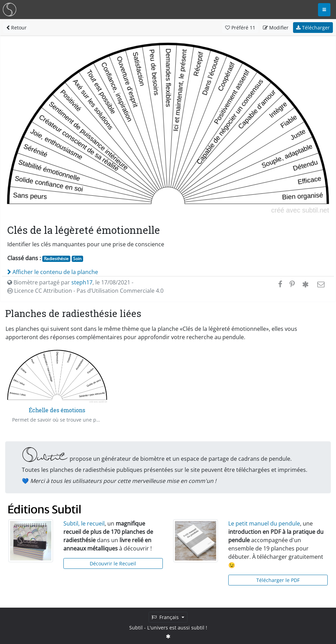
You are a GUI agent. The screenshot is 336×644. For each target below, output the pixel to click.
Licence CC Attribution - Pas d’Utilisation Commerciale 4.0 (85, 291)
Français (166, 617)
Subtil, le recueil (84, 523)
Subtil (136, 628)
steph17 (82, 282)
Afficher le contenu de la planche (53, 272)
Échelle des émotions (57, 410)
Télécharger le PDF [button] (278, 580)
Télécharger (313, 28)
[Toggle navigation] (324, 10)
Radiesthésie (56, 259)
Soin (77, 259)
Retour (16, 28)
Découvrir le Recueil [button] (113, 563)
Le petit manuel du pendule (264, 523)
